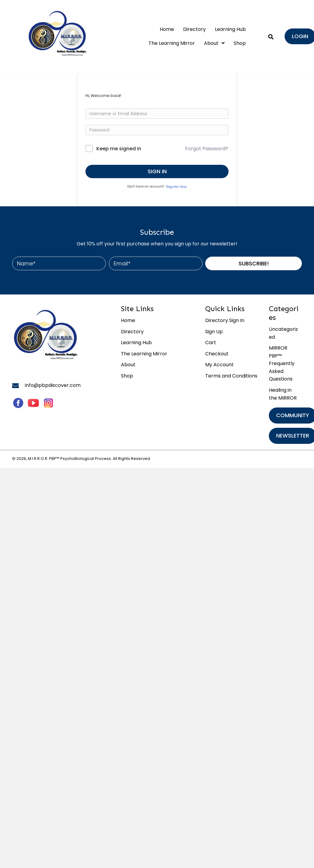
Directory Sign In (225, 320)
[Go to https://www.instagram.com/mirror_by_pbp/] (48, 403)
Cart (211, 343)
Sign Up (214, 332)
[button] (254, 263)
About (128, 365)
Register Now (176, 187)
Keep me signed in (119, 149)
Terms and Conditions (231, 376)
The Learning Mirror (144, 354)
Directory (132, 332)
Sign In (157, 171)
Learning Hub (136, 343)
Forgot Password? (207, 149)
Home (128, 320)
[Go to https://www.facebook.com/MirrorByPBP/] (18, 403)
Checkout (217, 354)
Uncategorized (283, 333)
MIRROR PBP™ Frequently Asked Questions (282, 363)
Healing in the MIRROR (283, 394)
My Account (219, 365)
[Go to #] (33, 403)
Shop (127, 376)
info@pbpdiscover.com (53, 385)
